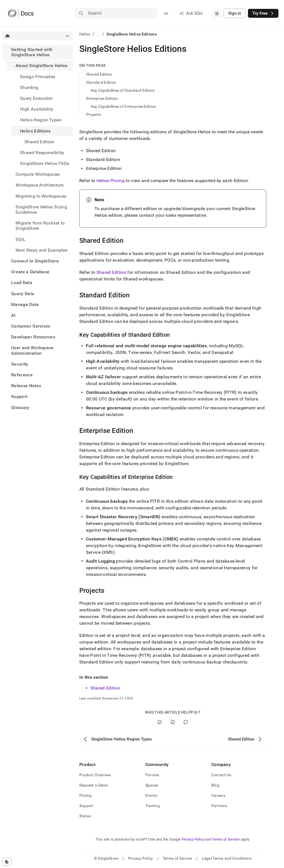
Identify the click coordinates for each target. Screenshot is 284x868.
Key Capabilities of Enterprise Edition (124, 106)
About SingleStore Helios (42, 66)
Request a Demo (94, 785)
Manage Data (25, 304)
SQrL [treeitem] (21, 239)
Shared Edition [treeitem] (39, 142)
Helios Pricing (111, 181)
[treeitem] (37, 150)
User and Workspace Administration (32, 350)
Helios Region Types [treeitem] (41, 120)
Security (20, 364)
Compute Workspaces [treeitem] (38, 174)
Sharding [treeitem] (29, 87)
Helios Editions (35, 131)
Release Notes (26, 386)
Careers (218, 795)
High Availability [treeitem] (37, 109)
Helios (85, 34)
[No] (173, 722)
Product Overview (95, 775)
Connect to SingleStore (35, 261)
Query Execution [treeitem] (36, 98)
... (98, 34)
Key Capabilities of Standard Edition (123, 90)
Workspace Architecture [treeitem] (40, 185)
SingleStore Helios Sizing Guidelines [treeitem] (41, 210)
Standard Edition (101, 82)
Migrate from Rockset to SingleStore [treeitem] (40, 226)
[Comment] (186, 722)
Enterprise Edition (102, 98)
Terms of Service (226, 839)
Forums (152, 775)
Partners (219, 806)
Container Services (31, 326)
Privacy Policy (193, 839)
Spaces (152, 785)
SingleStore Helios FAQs (45, 163)
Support (19, 396)
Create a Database (30, 272)
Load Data (22, 283)
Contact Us (221, 775)
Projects (94, 114)
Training (153, 806)
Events (151, 795)
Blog (215, 785)
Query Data (23, 294)
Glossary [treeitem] (20, 408)
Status (85, 816)
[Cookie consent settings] (7, 862)
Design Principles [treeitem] (38, 77)
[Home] (21, 13)
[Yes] (160, 722)
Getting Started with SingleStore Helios (32, 52)
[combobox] (217, 13)
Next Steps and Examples (41, 250)
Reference (22, 375)
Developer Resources (33, 337)
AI (13, 315)
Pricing (86, 795)
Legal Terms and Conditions (227, 858)
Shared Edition (99, 74)
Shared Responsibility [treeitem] (42, 153)
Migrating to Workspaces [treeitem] (41, 196)
